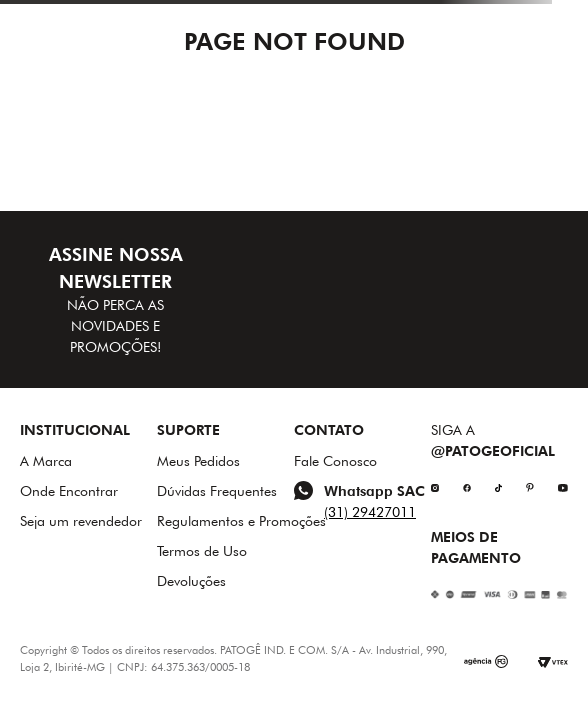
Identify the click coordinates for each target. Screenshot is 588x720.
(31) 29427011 (370, 512)
